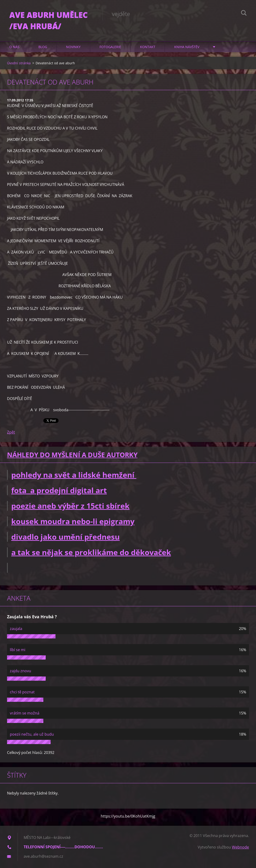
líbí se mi (18, 650)
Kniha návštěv (187, 47)
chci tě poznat (22, 692)
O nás (14, 47)
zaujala (16, 629)
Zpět (11, 432)
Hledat (244, 14)
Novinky (73, 47)
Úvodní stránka (19, 63)
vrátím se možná (25, 713)
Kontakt (148, 47)
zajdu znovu (20, 671)
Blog (43, 47)
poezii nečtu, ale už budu (32, 734)
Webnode (240, 847)
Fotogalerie (110, 47)
